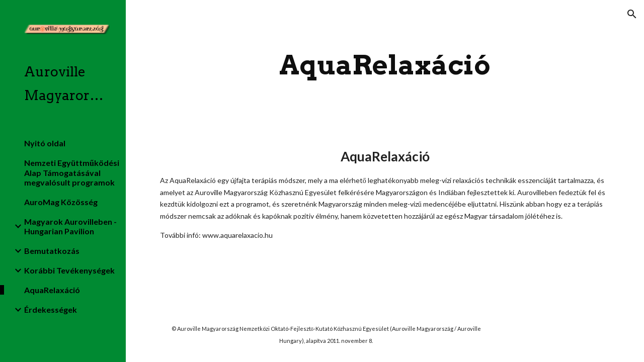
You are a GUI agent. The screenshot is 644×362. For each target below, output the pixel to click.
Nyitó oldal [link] (45, 143)
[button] (632, 14)
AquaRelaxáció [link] (52, 290)
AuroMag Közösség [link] (61, 202)
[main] (385, 65)
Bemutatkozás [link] (52, 251)
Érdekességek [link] (51, 309)
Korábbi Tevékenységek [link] (69, 270)
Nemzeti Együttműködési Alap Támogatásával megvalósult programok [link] (72, 172)
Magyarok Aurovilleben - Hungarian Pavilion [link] (70, 226)
